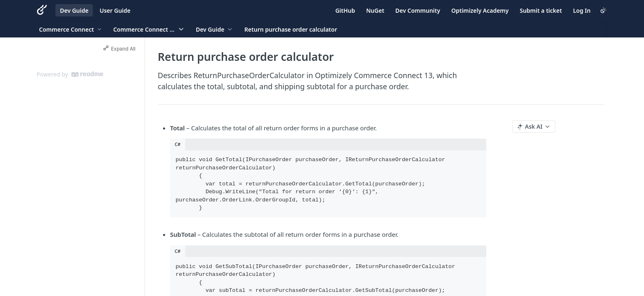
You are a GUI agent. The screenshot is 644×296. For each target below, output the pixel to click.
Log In (582, 10)
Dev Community (418, 10)
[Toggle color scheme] (603, 10)
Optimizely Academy (480, 10)
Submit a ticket (541, 10)
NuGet (375, 10)
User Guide (115, 10)
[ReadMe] (87, 74)
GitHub (345, 10)
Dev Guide (74, 10)
